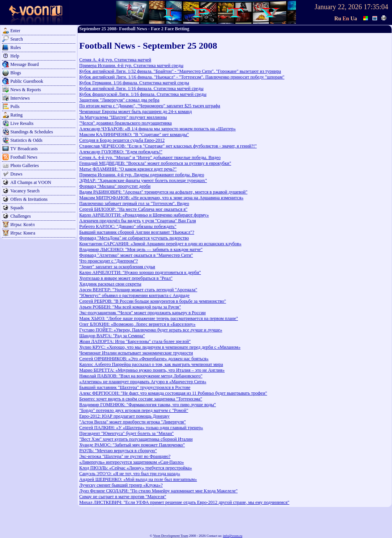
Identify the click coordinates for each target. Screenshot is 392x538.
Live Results (22, 123)
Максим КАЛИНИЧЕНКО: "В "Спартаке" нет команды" (134, 134)
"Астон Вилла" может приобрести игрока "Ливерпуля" (132, 422)
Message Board (24, 64)
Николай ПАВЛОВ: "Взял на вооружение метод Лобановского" (141, 376)
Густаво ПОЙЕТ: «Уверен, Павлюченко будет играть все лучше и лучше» (151, 330)
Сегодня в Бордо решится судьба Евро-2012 (122, 140)
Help (15, 56)
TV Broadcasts (24, 149)
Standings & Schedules (32, 132)
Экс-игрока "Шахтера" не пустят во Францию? (125, 456)
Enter (15, 31)
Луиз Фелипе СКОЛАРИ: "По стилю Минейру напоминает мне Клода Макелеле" (158, 491)
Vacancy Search (25, 191)
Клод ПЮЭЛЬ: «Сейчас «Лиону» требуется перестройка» (136, 468)
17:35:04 (376, 7)
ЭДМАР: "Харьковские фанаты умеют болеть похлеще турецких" (143, 180)
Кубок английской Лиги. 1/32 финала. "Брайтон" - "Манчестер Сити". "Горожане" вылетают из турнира (180, 71)
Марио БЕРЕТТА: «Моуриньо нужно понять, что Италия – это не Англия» (152, 370)
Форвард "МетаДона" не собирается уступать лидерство (134, 238)
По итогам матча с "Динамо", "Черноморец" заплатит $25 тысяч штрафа (150, 106)
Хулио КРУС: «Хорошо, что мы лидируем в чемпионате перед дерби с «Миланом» (160, 347)
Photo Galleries (24, 166)
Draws (16, 174)
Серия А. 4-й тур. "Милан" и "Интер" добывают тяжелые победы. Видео (150, 157)
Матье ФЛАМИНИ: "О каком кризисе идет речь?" (128, 169)
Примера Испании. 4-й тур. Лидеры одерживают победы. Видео (142, 175)
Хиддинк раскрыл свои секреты (110, 284)
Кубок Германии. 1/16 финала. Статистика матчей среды (134, 83)
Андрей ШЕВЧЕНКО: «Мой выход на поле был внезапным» (138, 479)
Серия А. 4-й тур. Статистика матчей (115, 60)
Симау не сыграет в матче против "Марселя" (123, 497)
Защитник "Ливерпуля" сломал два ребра (119, 100)
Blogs (16, 73)
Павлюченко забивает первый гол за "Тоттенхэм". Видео (134, 203)
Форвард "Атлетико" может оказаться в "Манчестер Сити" (136, 255)
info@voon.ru (233, 536)
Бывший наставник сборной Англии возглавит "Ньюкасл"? (137, 232)
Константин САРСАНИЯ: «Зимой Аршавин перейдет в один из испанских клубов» (160, 244)
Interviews (20, 98)
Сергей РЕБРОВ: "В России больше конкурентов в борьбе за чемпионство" (153, 301)
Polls (15, 107)
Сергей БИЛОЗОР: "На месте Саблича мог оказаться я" (133, 209)
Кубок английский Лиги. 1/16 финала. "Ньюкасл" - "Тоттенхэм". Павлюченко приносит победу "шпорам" (182, 77)
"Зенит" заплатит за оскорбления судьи (117, 267)
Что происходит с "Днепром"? (109, 261)
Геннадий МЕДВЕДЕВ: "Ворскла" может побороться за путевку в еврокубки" (155, 163)
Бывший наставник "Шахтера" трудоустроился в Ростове (135, 387)
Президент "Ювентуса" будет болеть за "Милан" (127, 433)
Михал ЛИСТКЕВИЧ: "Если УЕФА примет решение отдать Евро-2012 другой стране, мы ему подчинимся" (184, 502)
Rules (16, 48)
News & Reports (26, 90)
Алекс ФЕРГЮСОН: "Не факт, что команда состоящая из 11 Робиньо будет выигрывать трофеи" (173, 393)
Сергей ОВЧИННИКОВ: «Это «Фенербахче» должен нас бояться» (144, 359)
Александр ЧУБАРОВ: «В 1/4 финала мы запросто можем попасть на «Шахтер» (158, 129)
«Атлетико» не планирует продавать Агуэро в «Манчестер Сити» (143, 382)
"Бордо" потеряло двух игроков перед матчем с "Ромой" (134, 410)
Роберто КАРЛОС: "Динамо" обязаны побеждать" (128, 226)
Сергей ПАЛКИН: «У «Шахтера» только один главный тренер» (141, 428)
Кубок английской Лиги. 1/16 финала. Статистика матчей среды (141, 89)
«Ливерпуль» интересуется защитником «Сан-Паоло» (131, 462)
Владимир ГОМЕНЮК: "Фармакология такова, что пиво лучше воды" (148, 405)
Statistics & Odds (26, 140)
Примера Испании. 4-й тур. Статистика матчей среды (131, 66)
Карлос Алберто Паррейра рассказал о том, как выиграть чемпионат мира (151, 364)
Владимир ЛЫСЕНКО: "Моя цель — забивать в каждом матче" (141, 249)
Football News (24, 157)
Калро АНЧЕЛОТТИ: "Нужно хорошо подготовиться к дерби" (140, 272)
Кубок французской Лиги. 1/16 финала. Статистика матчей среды (143, 94)
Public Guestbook (27, 81)
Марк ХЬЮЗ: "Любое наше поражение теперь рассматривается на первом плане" (159, 318)
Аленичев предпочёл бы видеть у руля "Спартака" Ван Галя (138, 221)
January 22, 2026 (338, 7)
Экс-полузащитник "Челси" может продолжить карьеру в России (142, 313)
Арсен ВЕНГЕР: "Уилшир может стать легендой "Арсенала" (138, 290)
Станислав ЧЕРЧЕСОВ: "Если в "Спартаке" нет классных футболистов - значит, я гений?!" (168, 146)
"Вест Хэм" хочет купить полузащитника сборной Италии (136, 439)
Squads (17, 208)
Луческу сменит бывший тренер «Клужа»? (121, 485)
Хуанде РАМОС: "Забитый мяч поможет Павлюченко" (132, 445)
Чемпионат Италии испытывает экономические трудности (136, 353)
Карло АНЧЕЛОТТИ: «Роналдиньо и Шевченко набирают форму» (144, 215)
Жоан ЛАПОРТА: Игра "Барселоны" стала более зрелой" (135, 341)
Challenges (20, 216)
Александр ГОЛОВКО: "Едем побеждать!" (121, 152)
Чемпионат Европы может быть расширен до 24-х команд (136, 112)
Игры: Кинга (23, 233)
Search (17, 39)
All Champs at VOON (31, 182)
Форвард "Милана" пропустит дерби (115, 186)
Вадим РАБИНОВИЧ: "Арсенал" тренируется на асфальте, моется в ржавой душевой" (163, 192)
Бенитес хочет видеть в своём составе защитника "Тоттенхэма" (141, 399)
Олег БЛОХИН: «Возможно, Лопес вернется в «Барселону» (137, 324)
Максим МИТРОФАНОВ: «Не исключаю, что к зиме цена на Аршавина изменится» (161, 198)
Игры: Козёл (22, 225)
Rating (16, 115)
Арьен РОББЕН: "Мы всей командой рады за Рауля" (130, 307)
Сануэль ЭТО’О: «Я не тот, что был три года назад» (130, 474)
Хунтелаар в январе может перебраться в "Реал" (126, 278)
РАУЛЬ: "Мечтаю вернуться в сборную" (118, 451)
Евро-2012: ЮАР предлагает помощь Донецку (124, 416)
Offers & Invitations (29, 199)
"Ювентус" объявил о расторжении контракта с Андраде (134, 295)
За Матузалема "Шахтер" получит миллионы (123, 117)
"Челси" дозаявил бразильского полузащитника (126, 123)
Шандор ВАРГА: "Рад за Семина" (112, 336)
